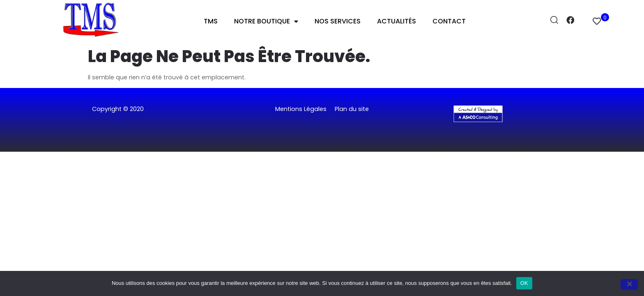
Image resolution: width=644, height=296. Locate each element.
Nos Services (338, 21)
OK (524, 283)
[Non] (629, 284)
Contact (449, 21)
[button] (322, 133)
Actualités (397, 21)
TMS (211, 21)
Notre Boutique (266, 21)
